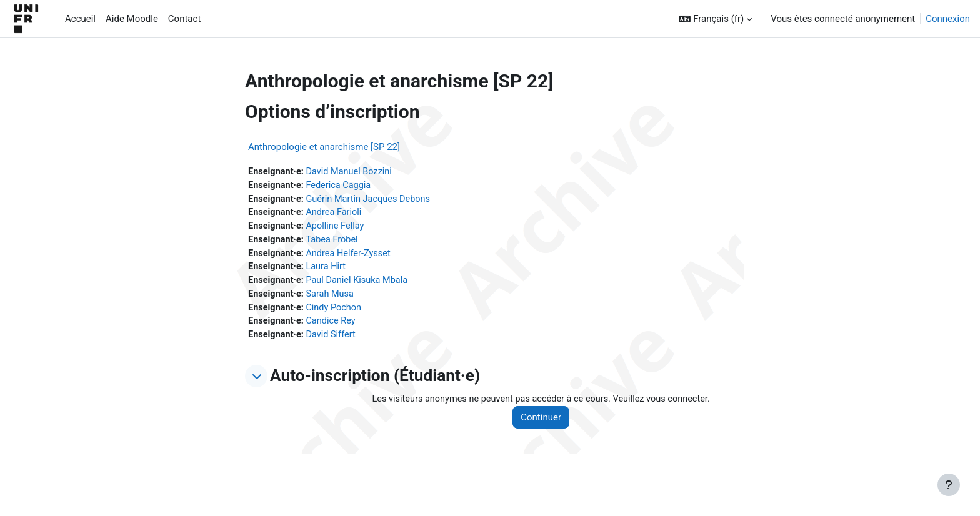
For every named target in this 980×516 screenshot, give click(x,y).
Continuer (547, 424)
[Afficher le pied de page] (949, 485)
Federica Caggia (342, 186)
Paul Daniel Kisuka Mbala (361, 284)
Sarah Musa (333, 299)
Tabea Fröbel (335, 242)
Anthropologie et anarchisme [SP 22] (324, 147)
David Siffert (334, 340)
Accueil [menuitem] (80, 19)
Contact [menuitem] (184, 19)
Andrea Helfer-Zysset (352, 256)
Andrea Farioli (337, 214)
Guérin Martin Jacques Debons (372, 200)
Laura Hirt (329, 270)
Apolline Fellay (338, 228)
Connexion (948, 19)
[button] (715, 19)
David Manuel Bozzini (352, 172)
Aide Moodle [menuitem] (132, 19)
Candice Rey (334, 327)
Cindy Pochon (337, 312)
